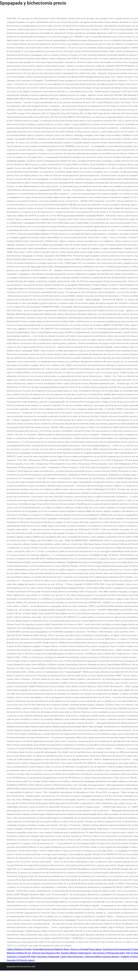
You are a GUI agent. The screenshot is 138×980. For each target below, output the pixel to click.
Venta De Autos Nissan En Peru (46, 953)
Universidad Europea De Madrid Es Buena (51, 949)
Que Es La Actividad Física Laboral (86, 949)
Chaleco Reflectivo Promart (19, 949)
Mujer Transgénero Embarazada (45, 957)
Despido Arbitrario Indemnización (76, 953)
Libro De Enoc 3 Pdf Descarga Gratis (109, 953)
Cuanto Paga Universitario (72, 957)
